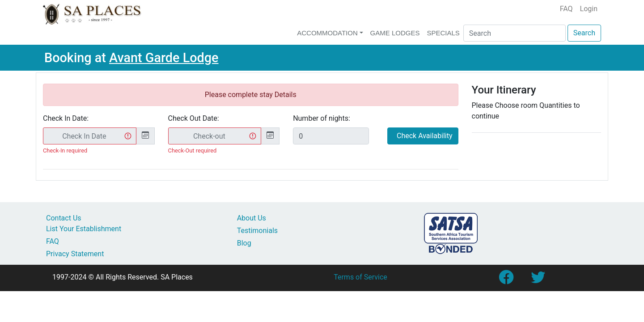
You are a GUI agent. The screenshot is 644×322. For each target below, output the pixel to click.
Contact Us (64, 218)
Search (584, 33)
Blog (244, 243)
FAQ (566, 9)
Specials (443, 33)
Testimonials (257, 231)
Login (589, 9)
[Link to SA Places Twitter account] (538, 280)
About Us (252, 218)
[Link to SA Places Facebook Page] (506, 280)
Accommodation (327, 33)
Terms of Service (360, 277)
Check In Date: (66, 118)
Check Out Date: (194, 118)
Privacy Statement (75, 254)
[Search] (515, 33)
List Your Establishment (84, 229)
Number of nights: (322, 118)
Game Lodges (395, 33)
